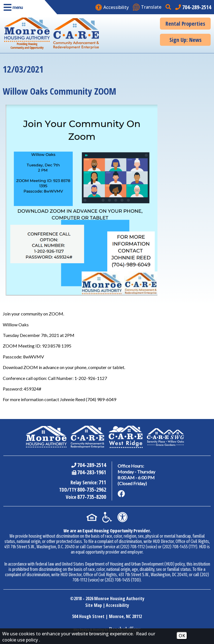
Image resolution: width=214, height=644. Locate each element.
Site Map (94, 605)
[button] (22, 7)
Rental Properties (185, 24)
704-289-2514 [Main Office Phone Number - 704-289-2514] (92, 465)
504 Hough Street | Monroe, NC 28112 (107, 616)
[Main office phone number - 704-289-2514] (193, 7)
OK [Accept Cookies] (182, 636)
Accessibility (117, 605)
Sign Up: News (185, 40)
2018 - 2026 (84, 598)
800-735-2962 (92, 489)
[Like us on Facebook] (121, 494)
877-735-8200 (92, 497)
